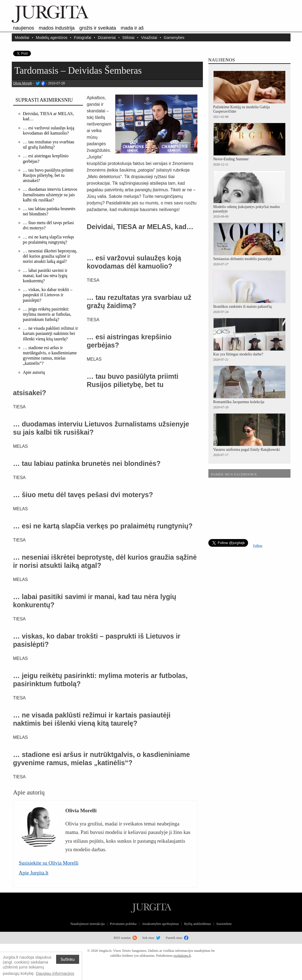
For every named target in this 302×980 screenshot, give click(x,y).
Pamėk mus (177, 938)
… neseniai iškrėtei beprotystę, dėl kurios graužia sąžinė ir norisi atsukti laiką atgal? (50, 256)
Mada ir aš (132, 28)
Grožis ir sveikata (98, 28)
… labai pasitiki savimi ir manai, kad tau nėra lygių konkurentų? (45, 276)
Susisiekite (224, 924)
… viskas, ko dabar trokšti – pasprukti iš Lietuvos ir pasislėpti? (48, 295)
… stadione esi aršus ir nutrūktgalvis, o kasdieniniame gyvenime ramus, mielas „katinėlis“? (50, 356)
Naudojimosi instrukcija (87, 924)
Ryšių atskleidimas (198, 924)
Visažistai (149, 37)
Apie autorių (34, 372)
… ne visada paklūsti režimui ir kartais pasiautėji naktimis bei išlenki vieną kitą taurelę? (51, 333)
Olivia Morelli (23, 83)
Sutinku (68, 959)
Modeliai (22, 37)
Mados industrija (57, 28)
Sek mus (151, 938)
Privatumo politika (123, 924)
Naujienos (24, 28)
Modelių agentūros (52, 37)
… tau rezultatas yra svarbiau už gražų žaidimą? (49, 144)
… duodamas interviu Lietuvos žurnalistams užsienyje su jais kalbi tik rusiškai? (50, 194)
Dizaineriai (107, 37)
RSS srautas (125, 938)
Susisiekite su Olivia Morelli (49, 863)
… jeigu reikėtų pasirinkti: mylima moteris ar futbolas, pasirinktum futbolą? (47, 314)
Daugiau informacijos (55, 973)
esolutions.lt (182, 955)
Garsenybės (174, 37)
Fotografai (83, 37)
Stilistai (128, 37)
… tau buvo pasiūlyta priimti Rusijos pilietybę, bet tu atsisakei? (48, 175)
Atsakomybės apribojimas (160, 924)
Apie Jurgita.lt (34, 873)
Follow (258, 546)
